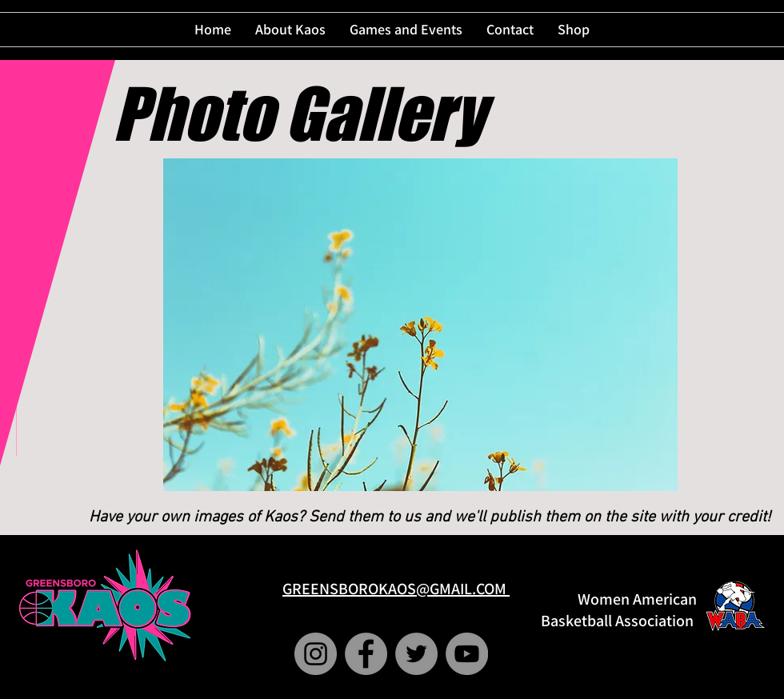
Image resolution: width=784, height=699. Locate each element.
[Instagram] (316, 654)
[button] (420, 325)
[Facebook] (366, 654)
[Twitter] (416, 654)
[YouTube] (467, 654)
